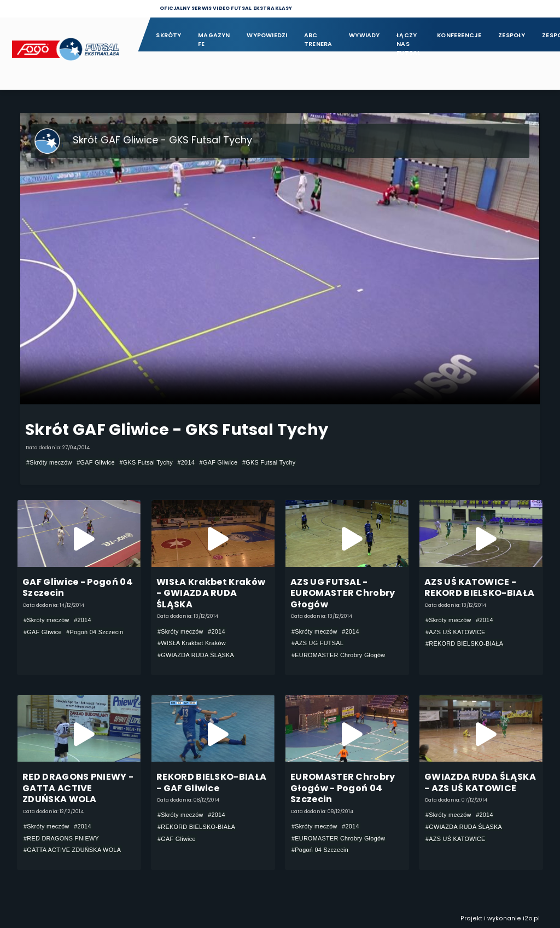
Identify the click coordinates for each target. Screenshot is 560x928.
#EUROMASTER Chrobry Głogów (338, 655)
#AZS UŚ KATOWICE (456, 632)
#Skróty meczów (49, 462)
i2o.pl (531, 918)
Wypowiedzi (267, 35)
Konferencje (459, 35)
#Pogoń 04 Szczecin (95, 632)
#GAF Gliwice (96, 462)
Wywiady (364, 35)
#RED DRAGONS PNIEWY (61, 838)
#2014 (186, 462)
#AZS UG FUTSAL (317, 643)
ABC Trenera (318, 40)
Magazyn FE (214, 40)
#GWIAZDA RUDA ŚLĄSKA (196, 655)
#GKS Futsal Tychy (146, 462)
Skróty (168, 35)
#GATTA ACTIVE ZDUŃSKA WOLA (72, 850)
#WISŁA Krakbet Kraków (192, 643)
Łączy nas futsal (408, 40)
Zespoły (512, 35)
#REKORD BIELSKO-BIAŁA (464, 643)
